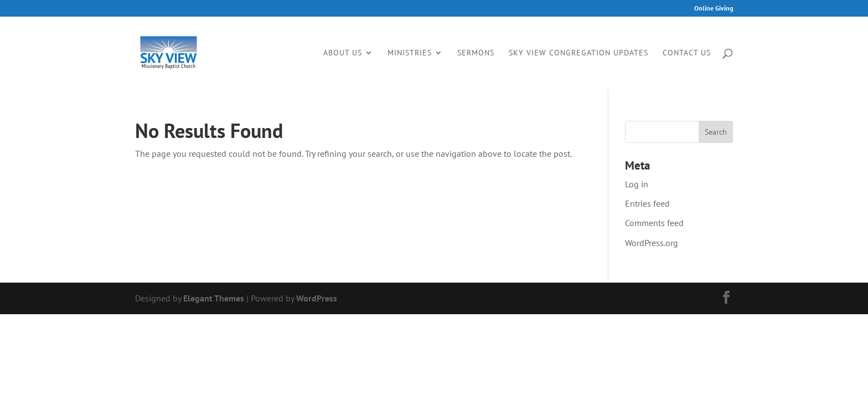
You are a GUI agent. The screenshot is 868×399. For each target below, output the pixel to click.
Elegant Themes (214, 298)
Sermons (476, 53)
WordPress (317, 298)
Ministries (410, 53)
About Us (343, 53)
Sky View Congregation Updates (578, 53)
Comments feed (654, 223)
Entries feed (647, 203)
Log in (637, 184)
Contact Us (687, 53)
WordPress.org (652, 243)
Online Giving (714, 9)
